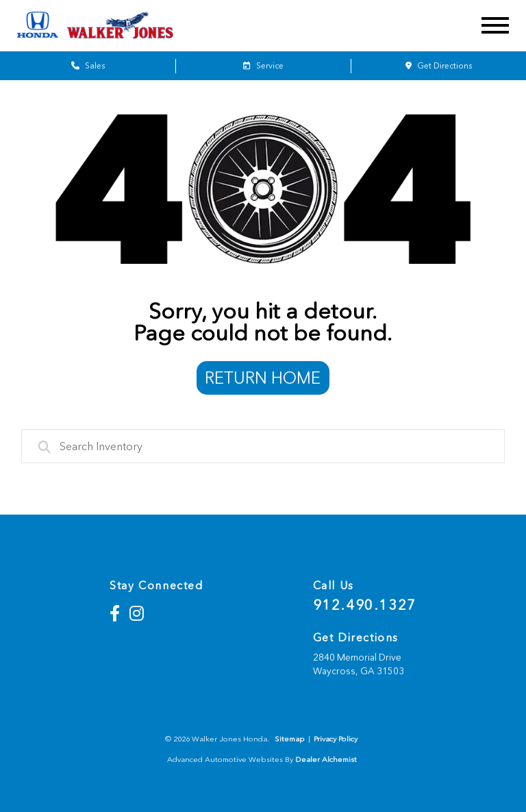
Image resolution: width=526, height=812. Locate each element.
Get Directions (439, 66)
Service (263, 66)
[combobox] (263, 446)
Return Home (263, 378)
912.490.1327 (365, 605)
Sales (88, 66)
